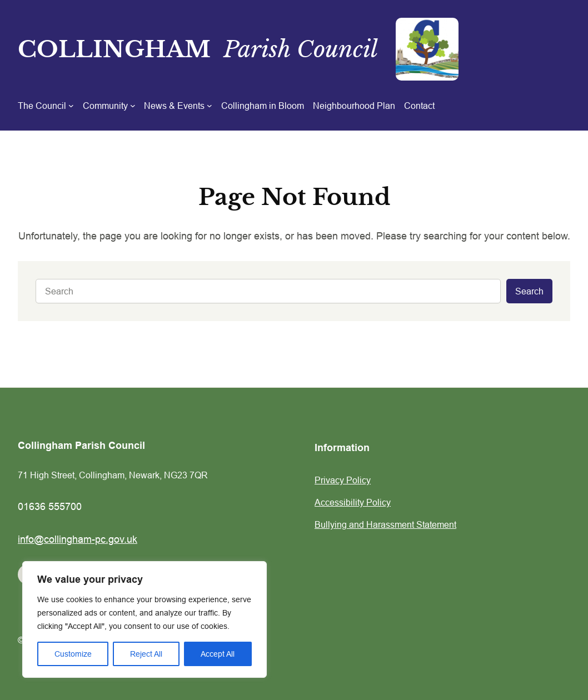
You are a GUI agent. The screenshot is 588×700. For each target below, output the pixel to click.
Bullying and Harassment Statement (385, 524)
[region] (144, 619)
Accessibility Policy (353, 502)
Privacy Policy (343, 480)
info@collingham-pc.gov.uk (78, 539)
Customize (73, 654)
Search (529, 291)
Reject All (146, 654)
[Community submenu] (109, 106)
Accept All (218, 654)
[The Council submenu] (46, 106)
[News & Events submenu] (178, 106)
